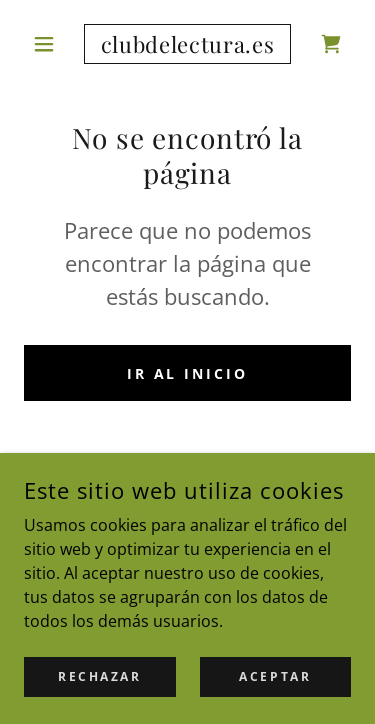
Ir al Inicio (188, 373)
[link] (187, 44)
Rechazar (100, 676)
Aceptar (275, 676)
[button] (48, 44)
